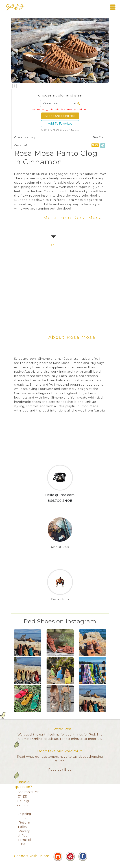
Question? (21, 145)
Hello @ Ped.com (60, 495)
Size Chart (99, 137)
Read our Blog (60, 770)
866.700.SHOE (60, 501)
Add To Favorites (60, 124)
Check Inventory (25, 137)
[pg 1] (54, 245)
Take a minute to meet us (80, 739)
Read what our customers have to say (47, 757)
